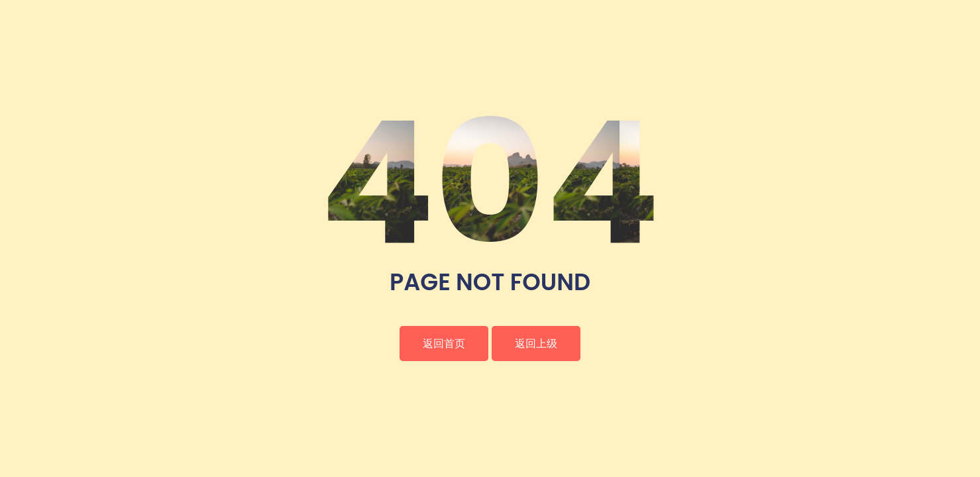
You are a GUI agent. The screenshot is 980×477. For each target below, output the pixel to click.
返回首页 (444, 344)
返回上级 (536, 344)
